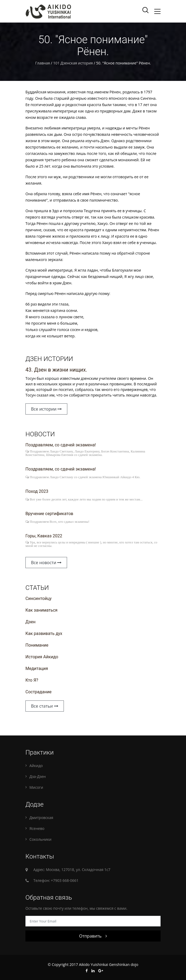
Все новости (46, 563)
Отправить (93, 936)
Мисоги (36, 787)
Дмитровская (41, 818)
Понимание (37, 645)
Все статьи (45, 706)
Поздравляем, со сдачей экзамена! (61, 445)
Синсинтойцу (39, 598)
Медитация (37, 668)
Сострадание (39, 692)
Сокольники (40, 839)
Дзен (30, 622)
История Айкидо (42, 657)
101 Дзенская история (73, 63)
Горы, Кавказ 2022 (44, 536)
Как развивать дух (44, 633)
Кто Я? (32, 680)
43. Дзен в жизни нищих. (56, 370)
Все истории (46, 409)
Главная (43, 63)
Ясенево (37, 828)
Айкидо (36, 766)
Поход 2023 (37, 491)
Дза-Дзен (38, 776)
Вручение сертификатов (49, 514)
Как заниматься (41, 610)
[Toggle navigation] (157, 11)
